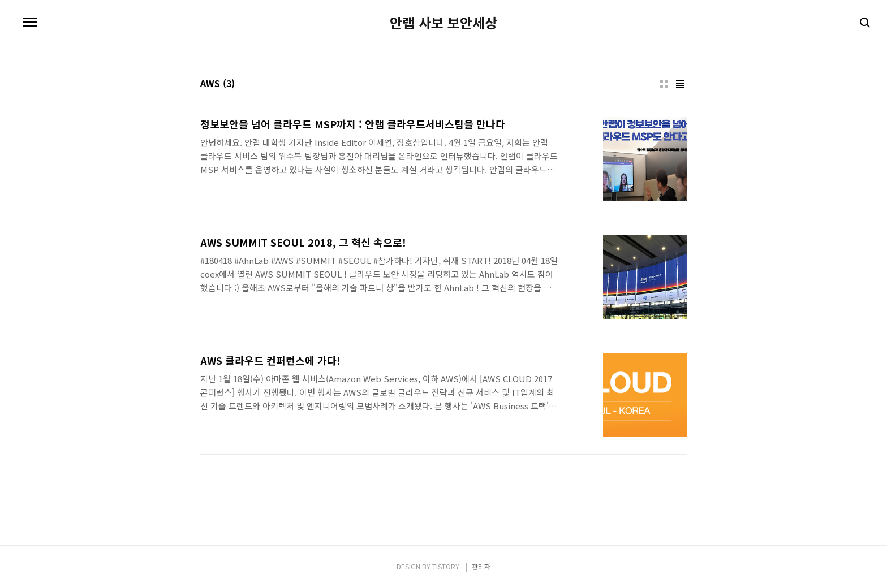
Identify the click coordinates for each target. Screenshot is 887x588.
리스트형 (680, 84)
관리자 (481, 566)
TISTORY (446, 566)
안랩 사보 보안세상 (444, 23)
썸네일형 (664, 84)
